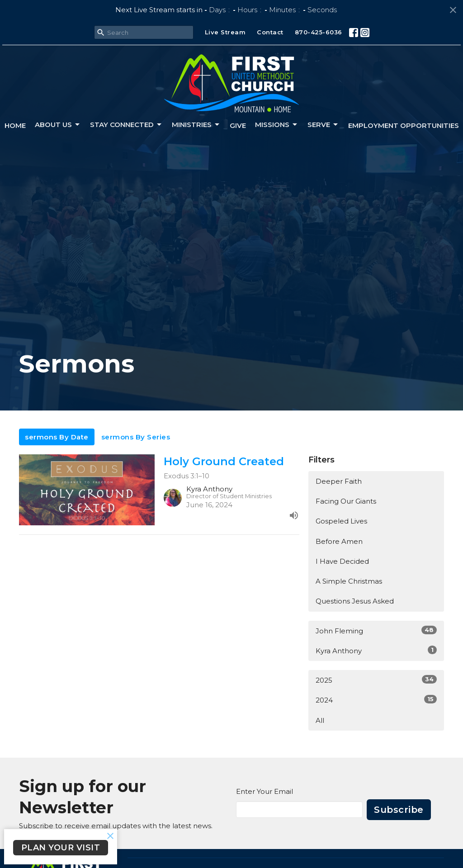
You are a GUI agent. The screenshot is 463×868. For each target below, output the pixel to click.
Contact (270, 32)
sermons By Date (57, 437)
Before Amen (339, 541)
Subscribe (399, 810)
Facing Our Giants (346, 501)
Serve (323, 125)
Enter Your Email (265, 791)
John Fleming (376, 630)
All (320, 720)
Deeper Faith (339, 481)
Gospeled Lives (341, 521)
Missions (277, 125)
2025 (376, 680)
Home (15, 125)
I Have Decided (342, 561)
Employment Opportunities (404, 125)
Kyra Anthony (376, 650)
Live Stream (225, 32)
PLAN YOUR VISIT (61, 848)
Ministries (196, 125)
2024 (376, 700)
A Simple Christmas (349, 581)
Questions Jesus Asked (355, 601)
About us (58, 125)
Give (238, 125)
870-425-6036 (319, 32)
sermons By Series (136, 437)
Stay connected (126, 125)
